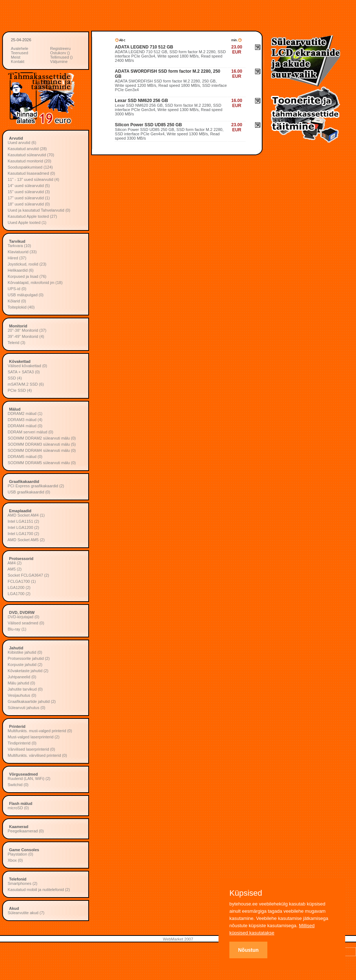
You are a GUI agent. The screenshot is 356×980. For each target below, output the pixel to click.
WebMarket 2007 (178, 939)
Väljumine (59, 61)
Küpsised (246, 893)
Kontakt (18, 61)
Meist (16, 57)
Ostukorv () (60, 53)
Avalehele (20, 48)
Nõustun (248, 950)
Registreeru (61, 48)
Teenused (20, 53)
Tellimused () (62, 57)
